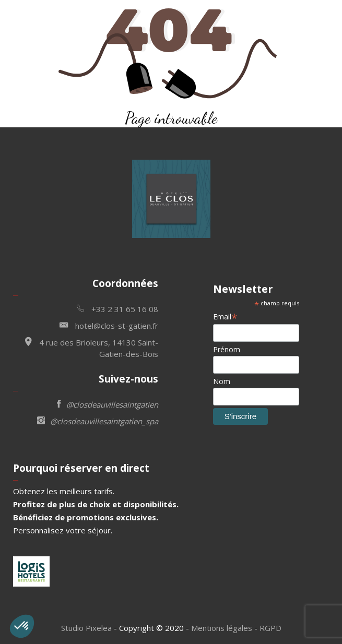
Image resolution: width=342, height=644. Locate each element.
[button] (22, 626)
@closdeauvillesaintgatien (108, 404)
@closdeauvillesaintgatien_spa (98, 420)
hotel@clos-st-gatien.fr (109, 325)
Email (225, 317)
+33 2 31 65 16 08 (117, 308)
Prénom (227, 349)
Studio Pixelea (86, 628)
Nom (222, 381)
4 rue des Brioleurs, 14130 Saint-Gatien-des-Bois (92, 347)
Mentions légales (222, 628)
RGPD (270, 628)
